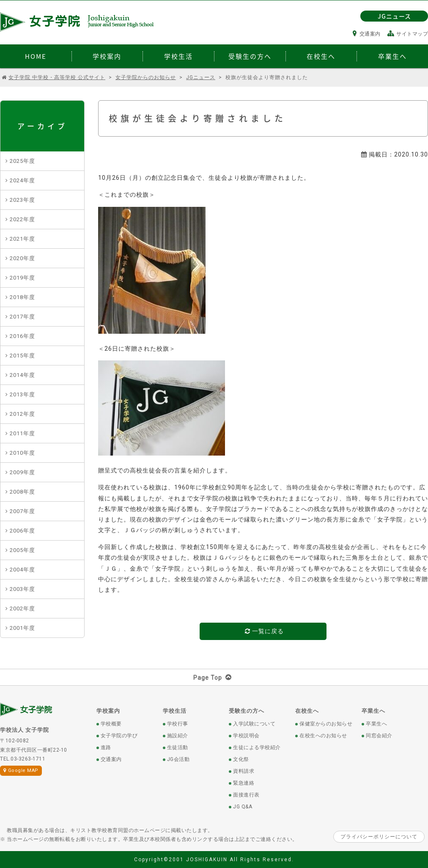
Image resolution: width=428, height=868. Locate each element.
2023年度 (22, 200)
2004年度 (22, 570)
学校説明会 (246, 736)
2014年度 (22, 375)
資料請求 (244, 771)
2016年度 (22, 336)
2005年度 (22, 550)
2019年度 (22, 278)
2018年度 (22, 297)
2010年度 (22, 453)
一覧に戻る (264, 631)
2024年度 (22, 180)
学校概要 (111, 724)
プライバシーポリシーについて (379, 837)
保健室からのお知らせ (326, 724)
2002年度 (22, 608)
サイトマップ (408, 34)
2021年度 (22, 239)
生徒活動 (178, 747)
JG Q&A (243, 807)
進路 (106, 747)
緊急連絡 (244, 783)
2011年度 (22, 433)
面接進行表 (246, 795)
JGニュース (394, 16)
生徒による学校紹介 (257, 747)
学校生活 (175, 711)
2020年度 (22, 258)
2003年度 (22, 589)
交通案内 (367, 34)
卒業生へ (373, 711)
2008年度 (22, 492)
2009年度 (22, 472)
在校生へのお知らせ (323, 736)
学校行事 (178, 724)
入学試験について (254, 724)
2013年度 (22, 394)
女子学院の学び (119, 736)
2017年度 (22, 317)
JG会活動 (178, 759)
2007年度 (22, 511)
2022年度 (22, 219)
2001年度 (22, 628)
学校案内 (108, 711)
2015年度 (22, 356)
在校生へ (307, 711)
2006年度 (22, 531)
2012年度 (22, 414)
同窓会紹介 (379, 736)
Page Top (214, 677)
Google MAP (21, 770)
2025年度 (22, 161)
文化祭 (241, 759)
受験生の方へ (247, 711)
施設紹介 (178, 736)
